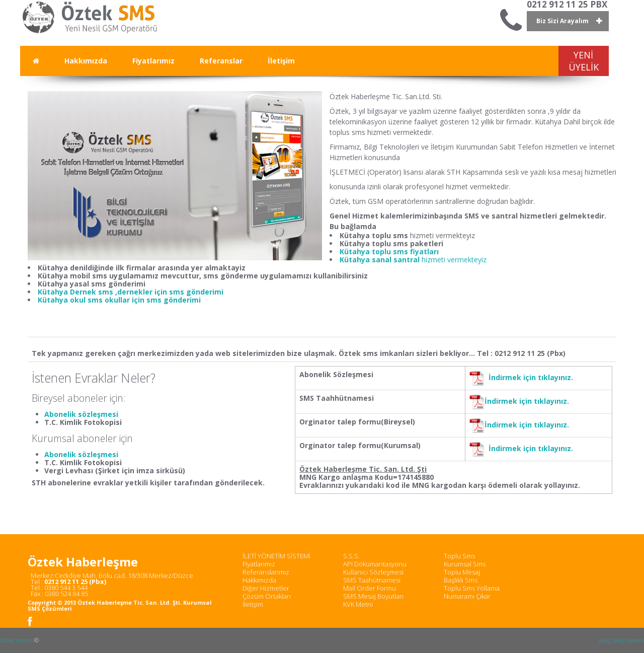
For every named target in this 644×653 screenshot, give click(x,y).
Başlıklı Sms (461, 580)
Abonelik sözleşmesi (81, 414)
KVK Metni (358, 604)
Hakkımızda (259, 580)
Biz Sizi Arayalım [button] (562, 21)
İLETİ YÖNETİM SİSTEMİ (276, 556)
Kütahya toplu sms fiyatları (389, 251)
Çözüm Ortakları (267, 596)
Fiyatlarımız (259, 564)
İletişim (253, 604)
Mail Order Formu (370, 588)
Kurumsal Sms (465, 564)
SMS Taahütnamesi (372, 580)
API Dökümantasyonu (375, 564)
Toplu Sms (459, 556)
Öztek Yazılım (17, 640)
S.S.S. (351, 556)
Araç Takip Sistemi (621, 640)
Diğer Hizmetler (266, 588)
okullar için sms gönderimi (153, 300)
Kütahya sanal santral (381, 260)
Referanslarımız (266, 572)
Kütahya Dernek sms (76, 292)
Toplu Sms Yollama (472, 588)
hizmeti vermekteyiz (454, 260)
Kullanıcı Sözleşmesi (373, 572)
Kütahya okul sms (71, 300)
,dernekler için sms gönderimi (169, 292)
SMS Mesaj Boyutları (373, 596)
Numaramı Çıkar (467, 596)
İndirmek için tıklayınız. (531, 377)
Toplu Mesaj (462, 572)
